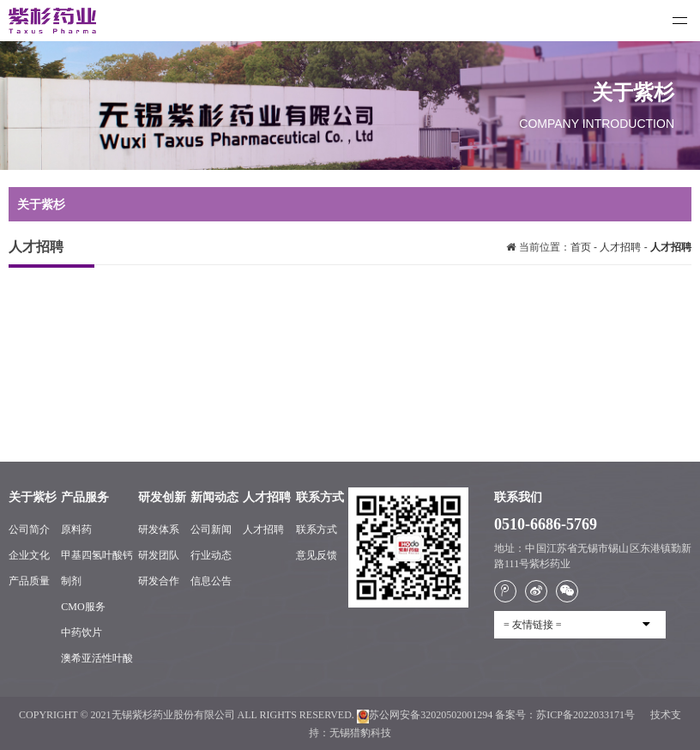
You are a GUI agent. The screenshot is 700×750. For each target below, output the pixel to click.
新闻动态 (214, 497)
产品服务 (85, 497)
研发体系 (159, 529)
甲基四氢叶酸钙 (97, 555)
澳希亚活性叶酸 (97, 658)
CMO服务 (83, 607)
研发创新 (162, 497)
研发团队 (159, 555)
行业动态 (211, 555)
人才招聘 (620, 247)
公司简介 (29, 529)
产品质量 (29, 581)
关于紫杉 (33, 497)
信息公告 (211, 581)
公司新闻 (211, 529)
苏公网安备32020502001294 (425, 715)
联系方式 (320, 497)
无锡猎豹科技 (360, 733)
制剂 (71, 581)
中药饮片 (81, 632)
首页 (582, 247)
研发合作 (159, 581)
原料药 (76, 529)
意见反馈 (317, 555)
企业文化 (29, 555)
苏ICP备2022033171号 (587, 715)
